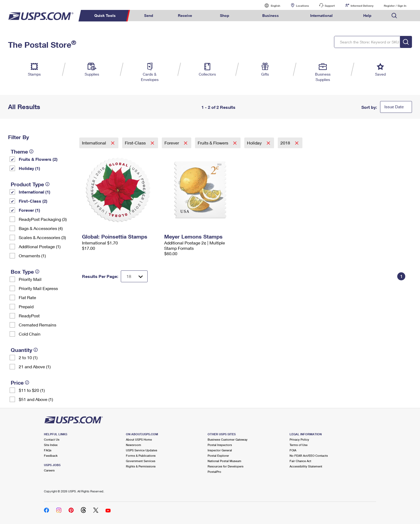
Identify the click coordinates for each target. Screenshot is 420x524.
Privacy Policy (299, 439)
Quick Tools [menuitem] (105, 15)
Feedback (51, 456)
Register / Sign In (395, 6)
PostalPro (214, 472)
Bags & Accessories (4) (41, 228)
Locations (302, 6)
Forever (172, 143)
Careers (49, 470)
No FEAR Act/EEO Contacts (309, 456)
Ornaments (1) (32, 256)
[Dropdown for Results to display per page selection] (134, 276)
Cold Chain (30, 334)
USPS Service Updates (142, 450)
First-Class (136, 143)
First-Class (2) (33, 201)
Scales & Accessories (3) (42, 237)
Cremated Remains (37, 325)
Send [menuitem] (149, 15)
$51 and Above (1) (36, 399)
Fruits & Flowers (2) (38, 159)
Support (330, 6)
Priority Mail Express (38, 288)
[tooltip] (31, 151)
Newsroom (134, 445)
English (270, 5)
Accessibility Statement (306, 466)
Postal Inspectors (220, 445)
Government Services (141, 461)
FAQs (48, 450)
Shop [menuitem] (225, 15)
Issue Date (394, 107)
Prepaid (26, 306)
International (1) (35, 192)
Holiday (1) (29, 168)
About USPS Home (139, 439)
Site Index (51, 445)
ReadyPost (29, 316)
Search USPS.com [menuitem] (394, 16)
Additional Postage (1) (40, 246)
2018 (286, 143)
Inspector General (220, 450)
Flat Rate (27, 297)
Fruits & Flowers (213, 143)
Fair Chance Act (300, 461)
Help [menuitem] (367, 15)
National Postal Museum (224, 461)
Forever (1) (29, 210)
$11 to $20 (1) (32, 390)
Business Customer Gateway (228, 439)
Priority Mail (30, 279)
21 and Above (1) (35, 367)
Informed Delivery (362, 6)
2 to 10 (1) (28, 357)
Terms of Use (299, 445)
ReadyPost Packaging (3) (43, 219)
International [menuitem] (321, 15)
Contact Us (52, 439)
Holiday (255, 143)
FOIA (293, 450)
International (95, 143)
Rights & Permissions (141, 466)
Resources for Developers (226, 466)
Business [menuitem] (271, 15)
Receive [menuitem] (185, 15)
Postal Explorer (218, 456)
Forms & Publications (141, 456)
